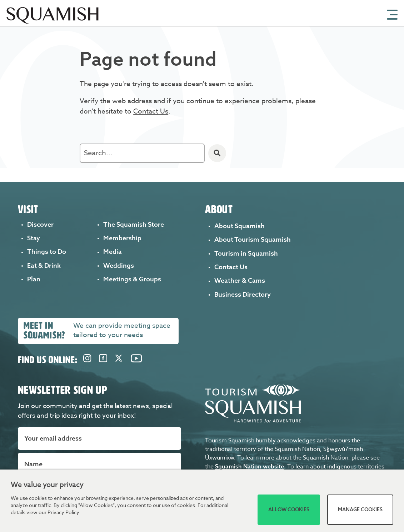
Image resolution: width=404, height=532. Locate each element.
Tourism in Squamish (246, 253)
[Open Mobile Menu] (392, 14)
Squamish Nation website (250, 464)
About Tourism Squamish (253, 239)
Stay (34, 238)
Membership (122, 238)
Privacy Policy (63, 512)
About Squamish (240, 226)
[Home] (55, 24)
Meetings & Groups (132, 279)
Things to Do (47, 252)
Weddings (119, 265)
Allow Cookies (289, 510)
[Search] (217, 153)
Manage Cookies (360, 510)
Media (113, 252)
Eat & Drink (44, 265)
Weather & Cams (240, 280)
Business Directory (243, 294)
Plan (34, 279)
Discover (40, 224)
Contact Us (151, 111)
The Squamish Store (134, 224)
